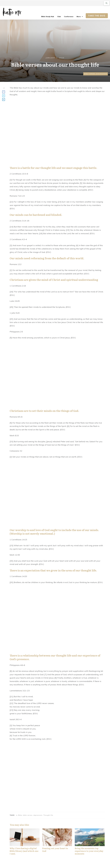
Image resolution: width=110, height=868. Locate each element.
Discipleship (102, 74)
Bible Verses (90, 74)
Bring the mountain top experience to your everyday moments (90, 843)
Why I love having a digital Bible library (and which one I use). (25, 843)
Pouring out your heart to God (57, 843)
